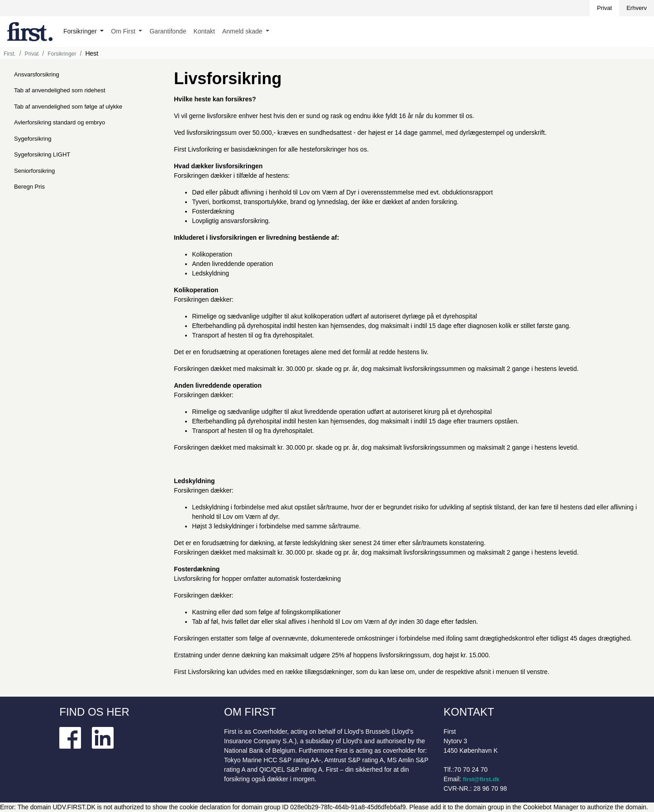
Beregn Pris (29, 187)
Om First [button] (124, 31)
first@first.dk (481, 779)
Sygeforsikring (33, 139)
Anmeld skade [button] (243, 31)
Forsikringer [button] (81, 31)
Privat (604, 8)
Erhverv (637, 8)
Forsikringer (62, 54)
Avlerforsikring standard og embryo (60, 122)
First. (10, 54)
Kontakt (204, 31)
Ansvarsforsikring (37, 74)
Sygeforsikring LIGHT (42, 154)
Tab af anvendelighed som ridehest (60, 90)
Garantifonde (168, 31)
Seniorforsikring (34, 171)
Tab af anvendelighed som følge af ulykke (68, 107)
